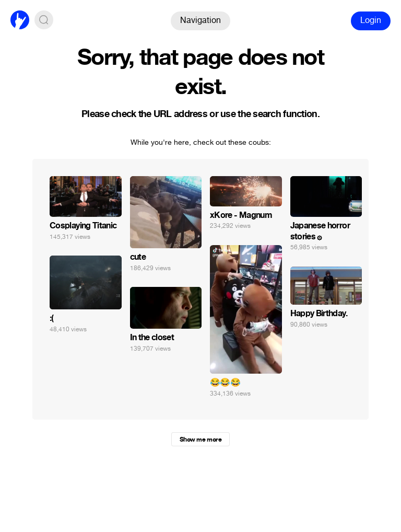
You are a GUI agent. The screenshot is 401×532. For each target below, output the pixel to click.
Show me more (200, 440)
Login (371, 20)
